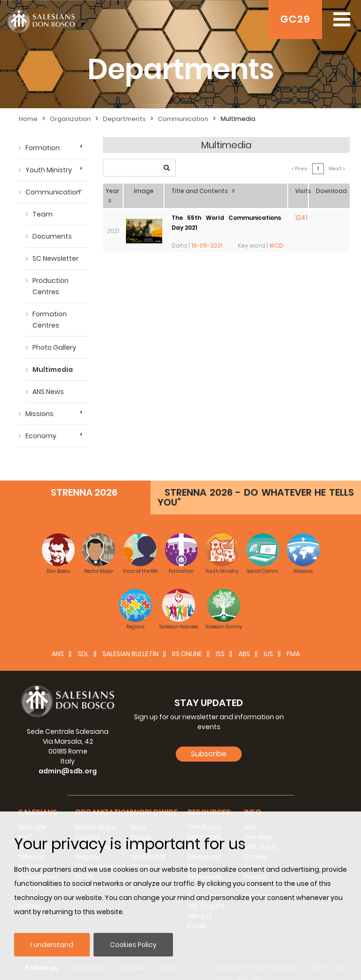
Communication (53, 192)
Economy (41, 436)
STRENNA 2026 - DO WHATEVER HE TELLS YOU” (256, 483)
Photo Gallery (54, 347)
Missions (39, 414)
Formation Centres (50, 320)
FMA (293, 640)
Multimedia (53, 370)
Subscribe (209, 740)
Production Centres (51, 286)
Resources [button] (209, 798)
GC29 (295, 19)
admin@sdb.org (68, 757)
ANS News (48, 392)
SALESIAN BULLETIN (130, 640)
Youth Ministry (49, 170)
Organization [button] (103, 798)
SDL (83, 640)
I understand (52, 945)
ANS (58, 640)
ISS (220, 640)
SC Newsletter (55, 258)
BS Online (187, 640)
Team (43, 214)
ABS (244, 640)
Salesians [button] (38, 798)
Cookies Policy (133, 945)
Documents (52, 236)
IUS (268, 640)
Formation (43, 148)
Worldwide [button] (154, 798)
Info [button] (253, 798)
